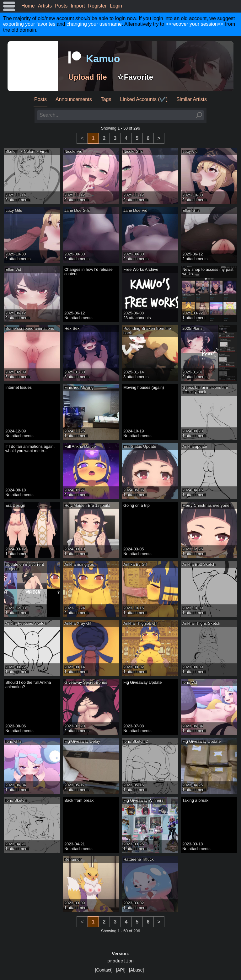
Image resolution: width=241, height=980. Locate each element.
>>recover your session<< (195, 24)
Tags (106, 99)
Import (78, 6)
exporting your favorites (29, 24)
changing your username (94, 24)
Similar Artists (192, 99)
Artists (45, 6)
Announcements (74, 99)
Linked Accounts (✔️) (144, 99)
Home (28, 6)
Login (116, 6)
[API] (121, 970)
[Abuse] (136, 970)
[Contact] (104, 970)
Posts (61, 6)
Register (98, 6)
